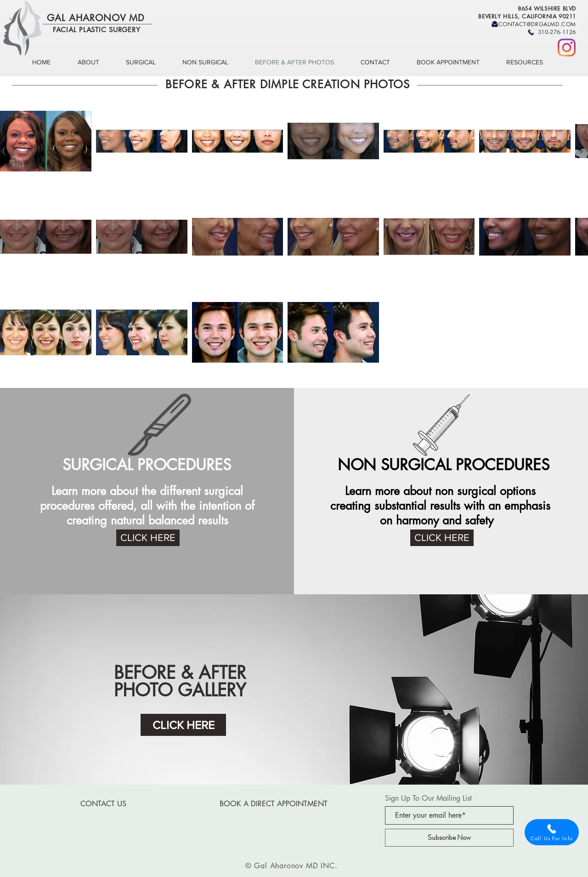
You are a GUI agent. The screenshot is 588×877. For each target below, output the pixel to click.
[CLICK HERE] (148, 538)
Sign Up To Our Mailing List (428, 798)
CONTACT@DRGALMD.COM (537, 24)
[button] (95, 62)
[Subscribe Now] (449, 838)
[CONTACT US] (103, 804)
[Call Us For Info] (552, 832)
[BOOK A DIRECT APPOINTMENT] (274, 804)
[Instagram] (567, 48)
